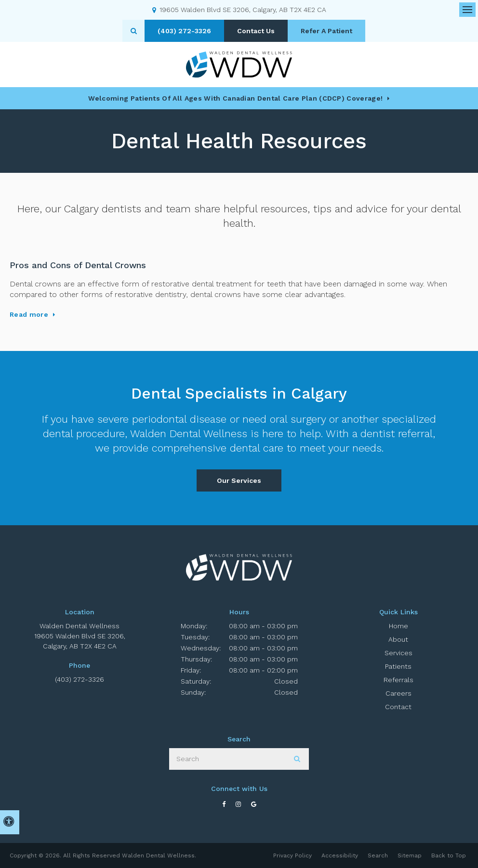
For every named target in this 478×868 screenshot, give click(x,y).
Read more (29, 314)
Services (398, 653)
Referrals (398, 680)
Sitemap (410, 855)
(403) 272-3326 (80, 679)
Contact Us (256, 31)
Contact (398, 707)
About (398, 639)
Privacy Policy (292, 855)
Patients (398, 666)
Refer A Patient (326, 31)
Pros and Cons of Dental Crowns (78, 265)
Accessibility (340, 855)
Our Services (239, 480)
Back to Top (449, 855)
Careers (398, 693)
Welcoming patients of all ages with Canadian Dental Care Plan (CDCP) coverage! (235, 98)
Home (398, 626)
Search (378, 855)
